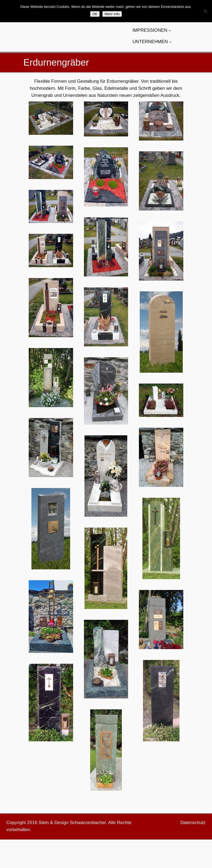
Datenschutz (193, 823)
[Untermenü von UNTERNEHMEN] (170, 42)
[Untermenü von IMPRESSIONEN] (170, 30)
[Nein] (205, 11)
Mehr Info (112, 14)
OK (95, 14)
